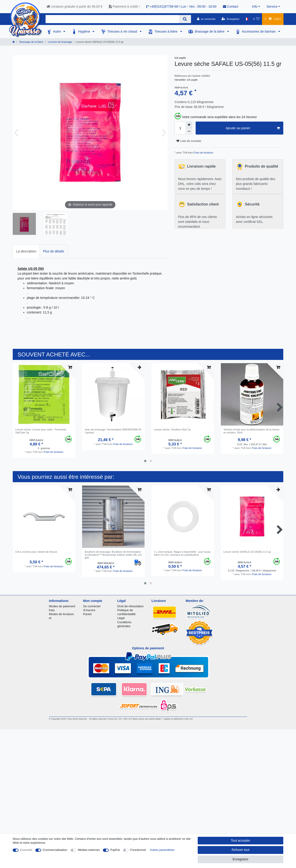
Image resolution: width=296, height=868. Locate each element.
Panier (87, 614)
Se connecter (92, 606)
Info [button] (255, 6)
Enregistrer (240, 859)
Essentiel (26, 850)
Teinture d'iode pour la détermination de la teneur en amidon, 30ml (251, 431)
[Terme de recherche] (112, 19)
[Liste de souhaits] (256, 19)
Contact (231, 6)
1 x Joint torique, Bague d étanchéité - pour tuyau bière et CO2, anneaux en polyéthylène (182, 553)
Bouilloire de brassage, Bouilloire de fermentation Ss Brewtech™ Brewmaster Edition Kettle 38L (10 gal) (113, 555)
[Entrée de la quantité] (180, 128)
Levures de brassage (60, 42)
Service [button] (272, 6)
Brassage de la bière (210, 31)
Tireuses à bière (166, 31)
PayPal (115, 850)
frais (52, 610)
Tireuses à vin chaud (123, 31)
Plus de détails (54, 251)
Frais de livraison (203, 153)
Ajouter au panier (253, 128)
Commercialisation (55, 850)
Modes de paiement (62, 606)
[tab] (26, 251)
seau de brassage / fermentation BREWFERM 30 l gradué (113, 431)
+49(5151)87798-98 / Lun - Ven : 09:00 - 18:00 (181, 6)
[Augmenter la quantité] (189, 125)
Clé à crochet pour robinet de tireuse (36, 552)
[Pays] (246, 19)
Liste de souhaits (189, 141)
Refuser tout (240, 850)
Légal (121, 618)
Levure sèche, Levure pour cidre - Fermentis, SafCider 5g (41, 431)
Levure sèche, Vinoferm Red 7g (172, 429)
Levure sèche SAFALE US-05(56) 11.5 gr (247, 552)
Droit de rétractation (130, 606)
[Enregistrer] (231, 19)
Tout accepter (240, 840)
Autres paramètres (162, 850)
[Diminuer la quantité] (189, 131)
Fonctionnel (138, 850)
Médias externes (89, 850)
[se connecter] (206, 19)
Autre (57, 31)
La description (26, 251)
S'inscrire (89, 610)
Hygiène (85, 31)
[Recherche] (185, 19)
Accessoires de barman (259, 31)
